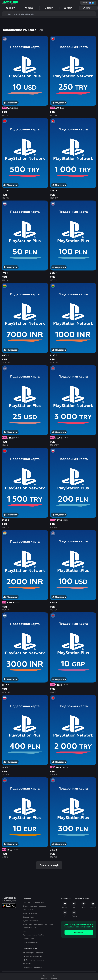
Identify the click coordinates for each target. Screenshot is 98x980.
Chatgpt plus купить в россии (34, 906)
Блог (25, 931)
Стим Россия (28, 910)
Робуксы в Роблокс (30, 942)
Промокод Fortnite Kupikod (34, 935)
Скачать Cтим (28, 939)
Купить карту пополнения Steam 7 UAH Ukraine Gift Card (38, 926)
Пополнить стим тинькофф (33, 902)
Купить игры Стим (30, 913)
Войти (88, 3)
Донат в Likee (28, 917)
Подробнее (79, 932)
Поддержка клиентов (33, 953)
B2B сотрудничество (33, 956)
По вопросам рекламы (33, 960)
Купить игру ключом (31, 921)
